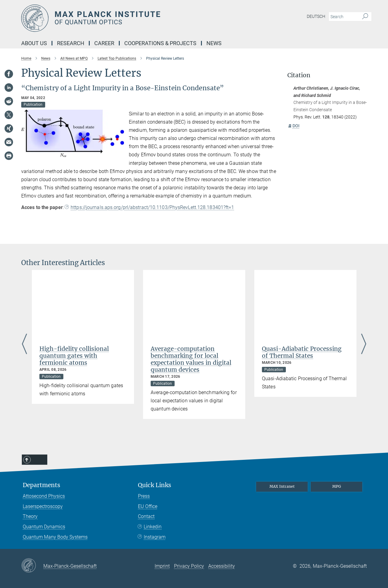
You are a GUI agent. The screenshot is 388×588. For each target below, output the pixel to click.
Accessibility (222, 566)
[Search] (365, 17)
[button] (119, 152)
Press (144, 496)
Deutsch (316, 16)
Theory (30, 516)
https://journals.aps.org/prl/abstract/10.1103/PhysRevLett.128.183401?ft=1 (152, 207)
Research (71, 43)
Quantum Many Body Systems (55, 537)
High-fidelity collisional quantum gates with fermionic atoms (74, 356)
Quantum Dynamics (44, 527)
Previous (24, 345)
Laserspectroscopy (43, 506)
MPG (337, 486)
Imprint (162, 566)
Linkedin (153, 527)
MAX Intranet (282, 486)
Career (104, 43)
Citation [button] (299, 75)
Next (364, 345)
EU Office (148, 506)
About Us (34, 43)
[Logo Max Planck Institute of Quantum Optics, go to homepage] (135, 18)
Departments (42, 485)
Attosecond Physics (44, 496)
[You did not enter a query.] (343, 17)
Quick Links (155, 485)
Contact (146, 516)
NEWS (214, 43)
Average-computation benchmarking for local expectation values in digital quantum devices (191, 359)
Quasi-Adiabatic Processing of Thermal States (302, 352)
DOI (294, 126)
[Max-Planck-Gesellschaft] (32, 566)
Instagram (155, 537)
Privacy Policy (189, 566)
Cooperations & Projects (160, 43)
